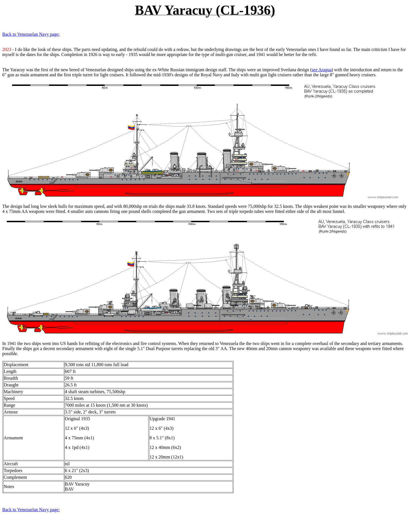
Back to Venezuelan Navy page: (31, 34)
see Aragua (322, 70)
